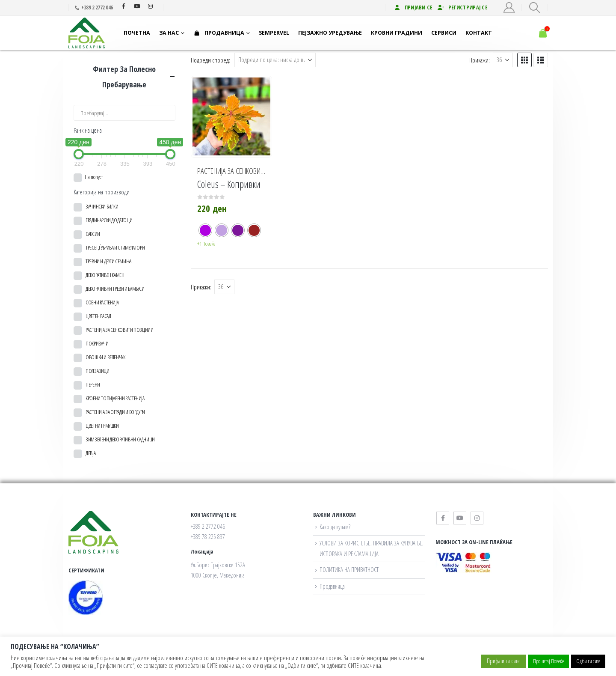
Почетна (137, 33)
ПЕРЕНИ (93, 384)
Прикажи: (480, 60)
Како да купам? (335, 527)
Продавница (219, 33)
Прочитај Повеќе (548, 661)
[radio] (205, 230)
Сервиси (444, 33)
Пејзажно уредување (330, 33)
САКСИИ (93, 234)
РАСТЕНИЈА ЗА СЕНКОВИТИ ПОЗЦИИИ (246, 171)
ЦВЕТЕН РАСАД (98, 316)
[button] (535, 8)
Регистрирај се (462, 7)
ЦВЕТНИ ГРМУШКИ (102, 426)
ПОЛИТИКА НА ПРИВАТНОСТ (349, 570)
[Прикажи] (503, 60)
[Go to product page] (231, 116)
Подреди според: (210, 60)
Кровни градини (397, 33)
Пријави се (413, 7)
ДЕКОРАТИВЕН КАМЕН (105, 275)
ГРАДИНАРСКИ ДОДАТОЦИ (109, 220)
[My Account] (509, 8)
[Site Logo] (90, 33)
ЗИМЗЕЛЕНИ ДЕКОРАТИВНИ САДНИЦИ (120, 439)
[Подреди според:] (275, 60)
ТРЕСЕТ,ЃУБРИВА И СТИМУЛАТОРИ (115, 247)
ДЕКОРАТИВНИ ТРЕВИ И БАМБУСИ (115, 289)
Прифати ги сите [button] (503, 661)
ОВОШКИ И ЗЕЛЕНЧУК (105, 357)
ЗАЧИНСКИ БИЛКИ (102, 206)
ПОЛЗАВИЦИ (98, 371)
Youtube (137, 6)
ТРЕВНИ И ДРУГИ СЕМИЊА (108, 261)
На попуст (94, 177)
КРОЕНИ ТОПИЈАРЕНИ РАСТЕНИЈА (115, 398)
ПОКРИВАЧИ (97, 343)
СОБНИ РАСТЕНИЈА (102, 302)
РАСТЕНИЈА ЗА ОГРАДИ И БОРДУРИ (115, 412)
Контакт (479, 33)
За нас (169, 33)
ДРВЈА (90, 453)
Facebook (124, 6)
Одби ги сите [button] (588, 661)
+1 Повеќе (206, 244)
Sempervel (274, 33)
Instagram (151, 6)
